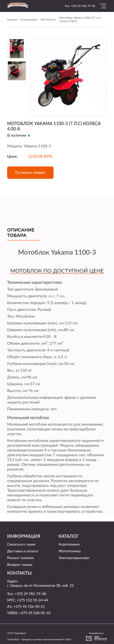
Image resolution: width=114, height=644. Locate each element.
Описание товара (21, 233)
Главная (12, 19)
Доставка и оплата (23, 551)
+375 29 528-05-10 (35, 613)
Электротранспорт (74, 558)
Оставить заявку (30, 172)
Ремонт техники (20, 558)
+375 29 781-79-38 (83, 6)
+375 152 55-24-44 (32, 600)
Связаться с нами (21, 544)
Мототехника (70, 551)
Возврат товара (20, 564)
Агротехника (29, 19)
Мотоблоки (48, 19)
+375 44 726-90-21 (29, 606)
